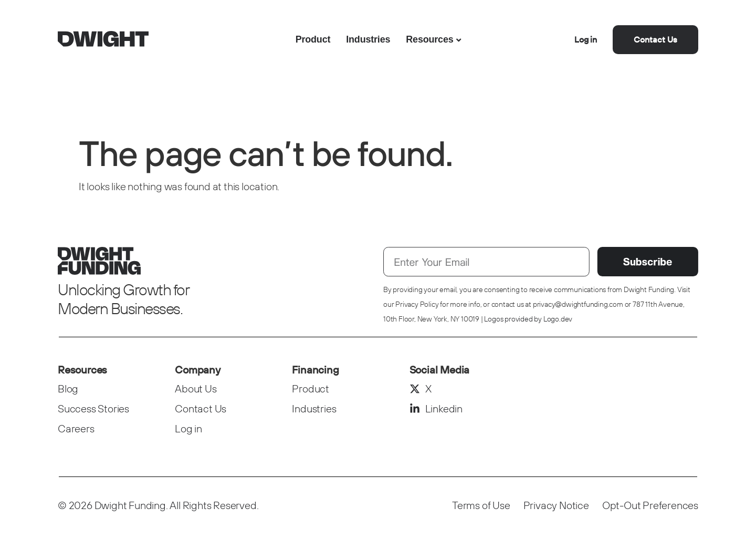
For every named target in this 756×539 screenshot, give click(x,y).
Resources (429, 39)
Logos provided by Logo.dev (528, 319)
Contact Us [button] (655, 39)
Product (313, 39)
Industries (368, 39)
